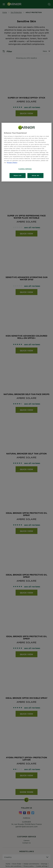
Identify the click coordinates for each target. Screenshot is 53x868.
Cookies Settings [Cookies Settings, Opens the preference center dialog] (25, 169)
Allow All (35, 175)
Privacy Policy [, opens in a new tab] (12, 162)
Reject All (18, 175)
